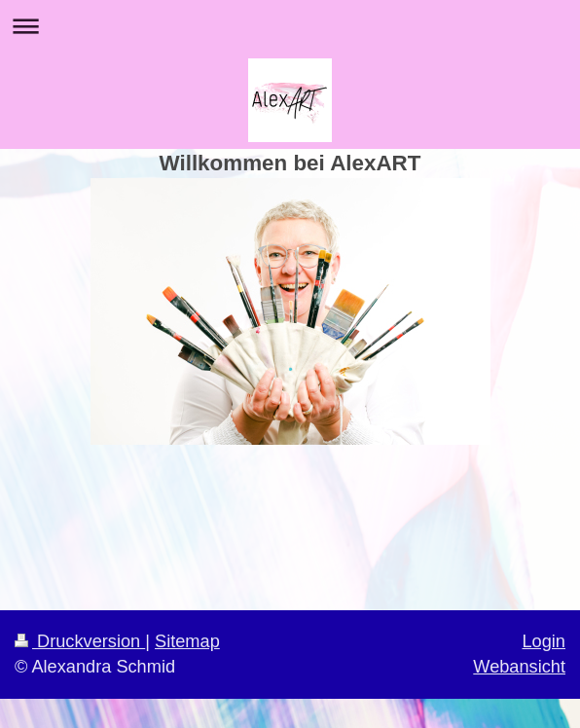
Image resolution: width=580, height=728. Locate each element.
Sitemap (187, 641)
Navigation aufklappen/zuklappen (290, 26)
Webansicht (519, 667)
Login (544, 641)
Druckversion (80, 641)
